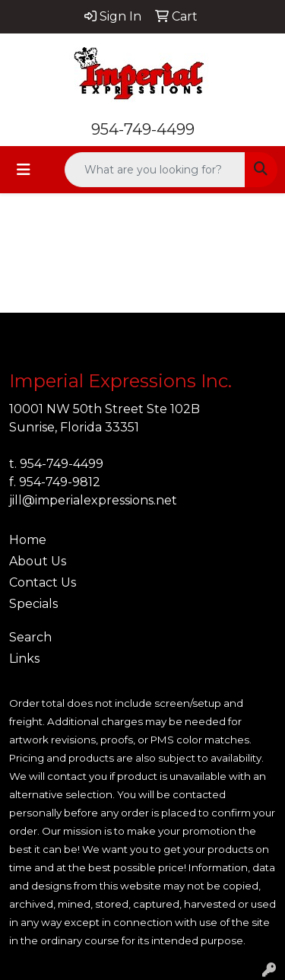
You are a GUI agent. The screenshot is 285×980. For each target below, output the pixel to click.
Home (28, 540)
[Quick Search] (155, 170)
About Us (38, 561)
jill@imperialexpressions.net (93, 500)
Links (24, 659)
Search (30, 637)
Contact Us (43, 582)
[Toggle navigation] (24, 170)
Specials (33, 604)
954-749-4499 (143, 129)
